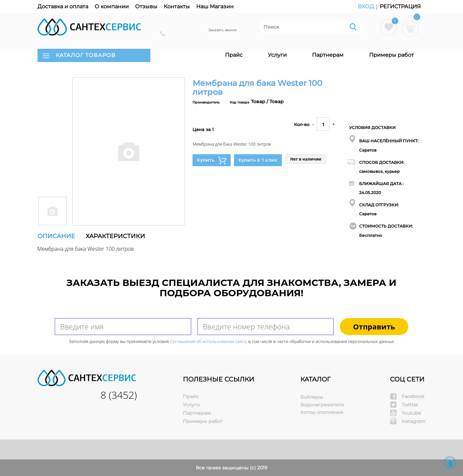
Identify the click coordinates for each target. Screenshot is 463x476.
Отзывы (146, 6)
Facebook (413, 396)
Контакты (177, 6)
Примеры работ (391, 55)
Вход (367, 6)
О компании (112, 6)
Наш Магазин (215, 6)
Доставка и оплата (63, 6)
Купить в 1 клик (258, 160)
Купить (212, 160)
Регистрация (400, 6)
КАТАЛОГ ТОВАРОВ (86, 55)
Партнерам (328, 55)
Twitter (410, 405)
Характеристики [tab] (115, 236)
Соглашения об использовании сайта (208, 341)
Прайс (234, 55)
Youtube (411, 413)
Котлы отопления (322, 412)
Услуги (277, 55)
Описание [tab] (56, 236)
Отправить (374, 326)
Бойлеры (312, 397)
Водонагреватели (322, 405)
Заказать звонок (223, 30)
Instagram (414, 421)
